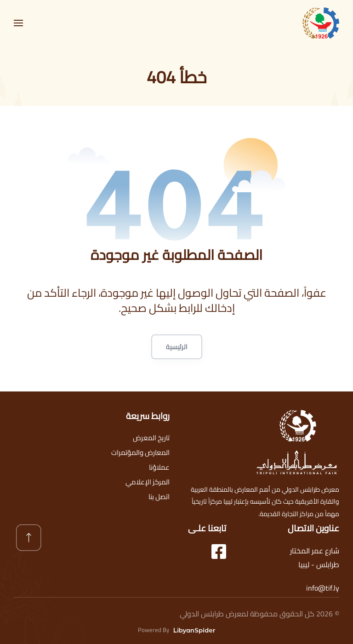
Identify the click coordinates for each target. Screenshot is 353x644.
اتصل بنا (159, 497)
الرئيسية (177, 347)
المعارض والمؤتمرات (140, 452)
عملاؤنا (159, 467)
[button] (18, 23)
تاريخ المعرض (151, 438)
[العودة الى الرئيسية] (321, 23)
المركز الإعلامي (148, 482)
